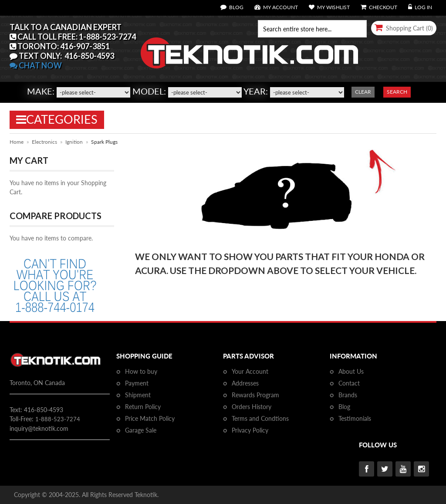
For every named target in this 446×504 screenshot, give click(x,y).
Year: (256, 91)
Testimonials (355, 418)
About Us (351, 371)
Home (17, 142)
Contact (349, 383)
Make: (41, 91)
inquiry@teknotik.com (39, 428)
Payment (137, 383)
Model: (149, 91)
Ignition (74, 142)
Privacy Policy (250, 430)
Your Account (250, 371)
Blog (344, 407)
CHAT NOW (36, 65)
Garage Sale (141, 430)
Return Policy (143, 407)
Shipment (138, 395)
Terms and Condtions (260, 418)
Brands (348, 395)
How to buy (141, 371)
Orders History (252, 407)
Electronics (44, 142)
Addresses (245, 383)
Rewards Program (255, 395)
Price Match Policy (150, 418)
